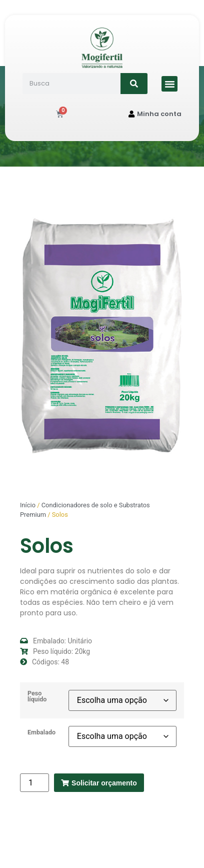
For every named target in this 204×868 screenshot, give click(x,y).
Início (28, 505)
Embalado (41, 733)
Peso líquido (37, 697)
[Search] (134, 84)
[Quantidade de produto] (34, 783)
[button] (169, 84)
